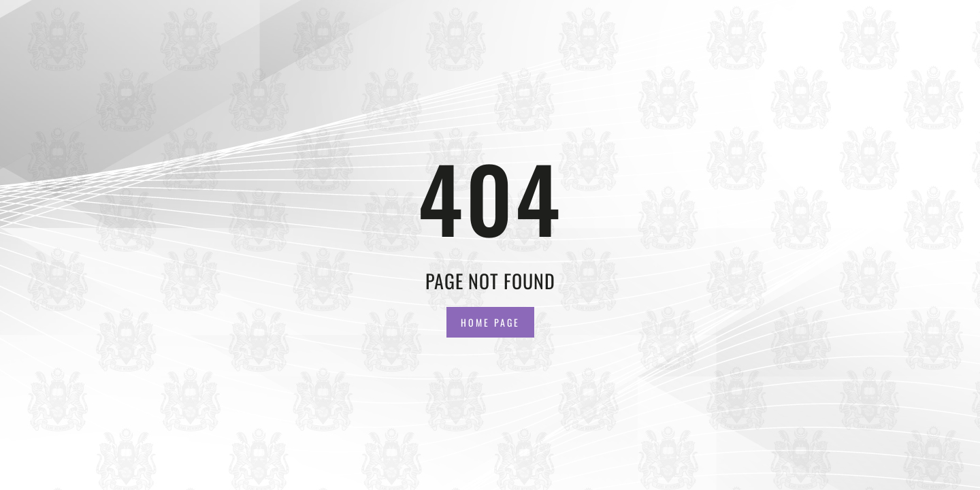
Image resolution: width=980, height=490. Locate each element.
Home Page (490, 322)
